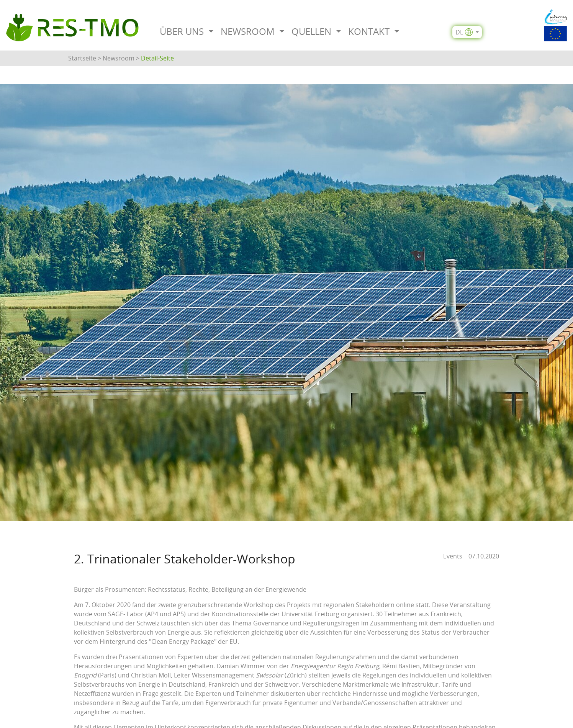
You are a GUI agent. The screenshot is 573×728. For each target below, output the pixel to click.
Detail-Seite (157, 58)
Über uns (183, 31)
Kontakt (370, 31)
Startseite (82, 58)
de (464, 32)
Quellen (313, 31)
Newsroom (249, 31)
